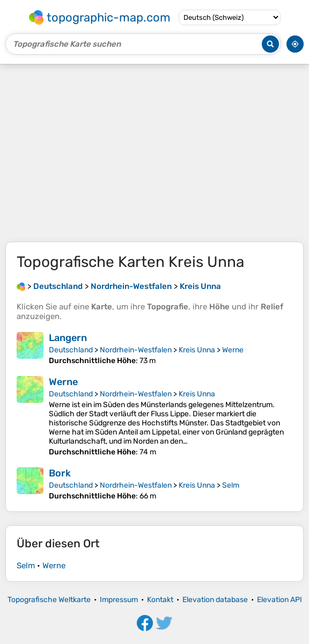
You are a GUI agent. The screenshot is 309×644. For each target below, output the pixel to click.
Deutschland (71, 350)
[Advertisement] (154, 153)
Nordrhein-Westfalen (136, 350)
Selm (231, 485)
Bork (60, 473)
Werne (233, 350)
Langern (68, 338)
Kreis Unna (197, 350)
